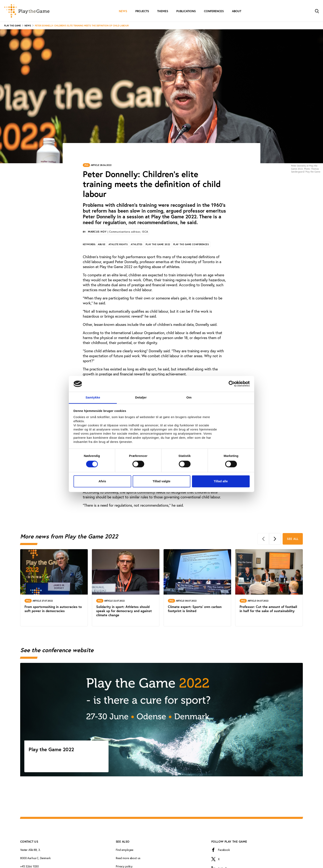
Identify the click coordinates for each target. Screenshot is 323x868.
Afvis (102, 481)
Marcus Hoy (118, 232)
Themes (163, 11)
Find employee (125, 850)
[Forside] (27, 11)
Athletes (137, 244)
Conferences (214, 11)
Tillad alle (221, 481)
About (237, 11)
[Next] (275, 539)
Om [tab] (189, 397)
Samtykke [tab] (93, 397)
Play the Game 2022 (158, 244)
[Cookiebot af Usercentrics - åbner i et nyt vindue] (232, 384)
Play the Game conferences (191, 244)
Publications (186, 11)
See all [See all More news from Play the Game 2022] (293, 539)
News (123, 11)
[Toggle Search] (317, 11)
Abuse (102, 244)
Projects (142, 11)
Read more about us (128, 858)
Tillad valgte (161, 481)
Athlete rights (118, 244)
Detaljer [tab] (141, 397)
